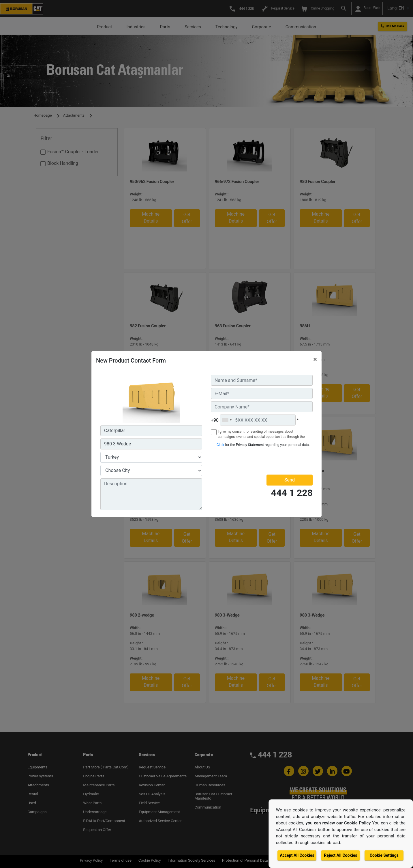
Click (220, 445)
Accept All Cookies (297, 855)
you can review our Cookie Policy (339, 823)
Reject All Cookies (340, 855)
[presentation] (245, 461)
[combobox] (227, 420)
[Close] (315, 359)
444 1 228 (292, 493)
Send (290, 480)
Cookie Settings (384, 855)
